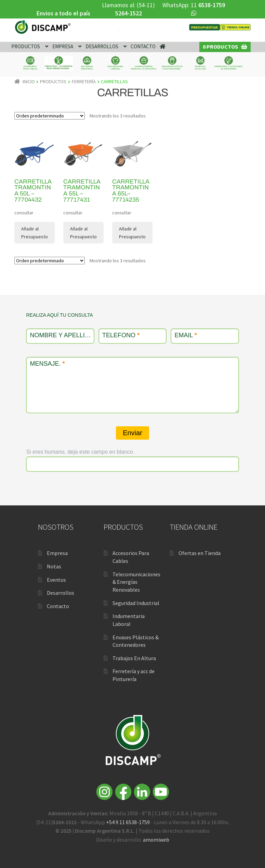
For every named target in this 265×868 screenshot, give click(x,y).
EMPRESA (63, 46)
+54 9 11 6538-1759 (128, 822)
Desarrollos (61, 593)
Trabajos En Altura (134, 658)
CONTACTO (143, 46)
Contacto (58, 606)
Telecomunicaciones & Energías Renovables (136, 582)
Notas (54, 566)
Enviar (132, 433)
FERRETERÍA (84, 81)
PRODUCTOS (26, 46)
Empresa (57, 553)
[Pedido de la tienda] (50, 116)
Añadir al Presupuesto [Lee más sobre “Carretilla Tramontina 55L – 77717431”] (83, 233)
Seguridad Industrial (136, 603)
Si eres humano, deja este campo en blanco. (80, 452)
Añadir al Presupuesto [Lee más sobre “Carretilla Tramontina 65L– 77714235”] (132, 233)
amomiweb (156, 840)
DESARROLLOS (102, 46)
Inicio (29, 81)
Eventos (56, 580)
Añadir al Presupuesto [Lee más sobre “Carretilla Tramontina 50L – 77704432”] (35, 233)
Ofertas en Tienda (200, 553)
